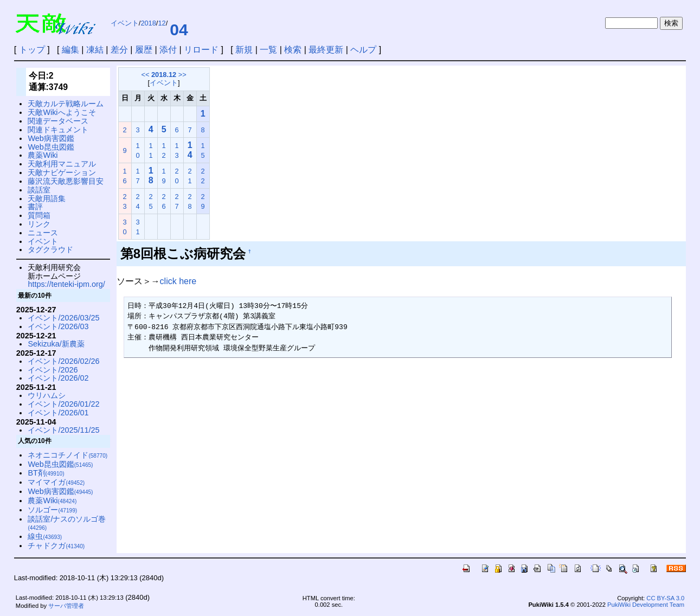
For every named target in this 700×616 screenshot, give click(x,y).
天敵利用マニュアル (62, 164)
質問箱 (39, 215)
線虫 (45, 536)
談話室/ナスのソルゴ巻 (67, 523)
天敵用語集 (47, 198)
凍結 (95, 50)
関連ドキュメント (58, 130)
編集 (70, 50)
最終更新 (326, 50)
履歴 (144, 50)
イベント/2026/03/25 (63, 318)
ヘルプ (363, 50)
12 (162, 23)
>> (182, 75)
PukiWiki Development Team (646, 605)
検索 (293, 50)
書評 (35, 207)
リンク (39, 224)
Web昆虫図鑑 (51, 147)
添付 (168, 50)
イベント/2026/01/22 (63, 404)
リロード (201, 50)
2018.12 (164, 75)
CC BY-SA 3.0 (665, 598)
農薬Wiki (43, 155)
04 (179, 30)
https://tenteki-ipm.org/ (66, 284)
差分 (119, 50)
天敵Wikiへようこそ (62, 112)
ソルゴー (52, 510)
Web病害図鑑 (51, 138)
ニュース (43, 233)
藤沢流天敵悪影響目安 (66, 181)
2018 (148, 23)
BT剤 (46, 473)
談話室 (39, 190)
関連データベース (58, 121)
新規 (244, 50)
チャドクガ (56, 546)
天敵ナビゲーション (62, 172)
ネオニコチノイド (68, 455)
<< (145, 75)
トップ (32, 50)
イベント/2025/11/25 (63, 430)
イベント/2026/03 (58, 326)
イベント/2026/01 (58, 413)
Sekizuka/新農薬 (56, 344)
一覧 (268, 50)
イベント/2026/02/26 (63, 361)
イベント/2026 (53, 370)
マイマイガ (56, 482)
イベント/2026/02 (58, 378)
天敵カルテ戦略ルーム (66, 104)
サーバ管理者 (66, 606)
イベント (125, 23)
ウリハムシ (47, 395)
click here (178, 281)
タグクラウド (50, 249)
